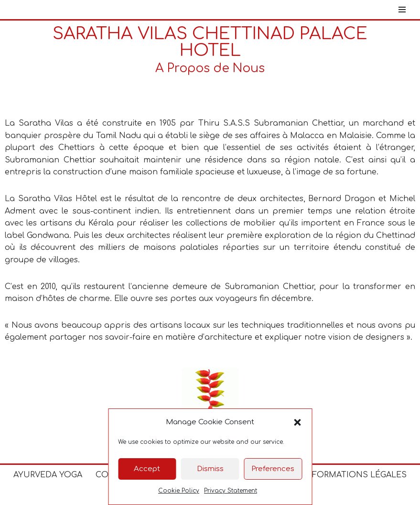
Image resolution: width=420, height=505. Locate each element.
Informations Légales (355, 475)
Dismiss (210, 469)
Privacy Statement (231, 491)
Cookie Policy (179, 491)
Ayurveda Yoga (48, 475)
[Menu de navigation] (402, 10)
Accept (147, 469)
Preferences (273, 469)
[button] (297, 422)
